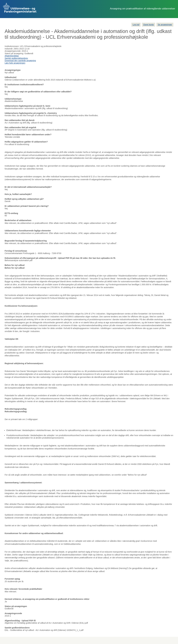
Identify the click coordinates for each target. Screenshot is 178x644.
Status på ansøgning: (14, 53)
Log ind (136, 25)
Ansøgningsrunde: (13, 51)
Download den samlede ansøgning (20, 61)
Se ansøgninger (165, 25)
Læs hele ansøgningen (15, 63)
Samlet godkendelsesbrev (16, 58)
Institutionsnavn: (12, 46)
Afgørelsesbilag (12, 56)
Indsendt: (9, 49)
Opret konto (149, 25)
